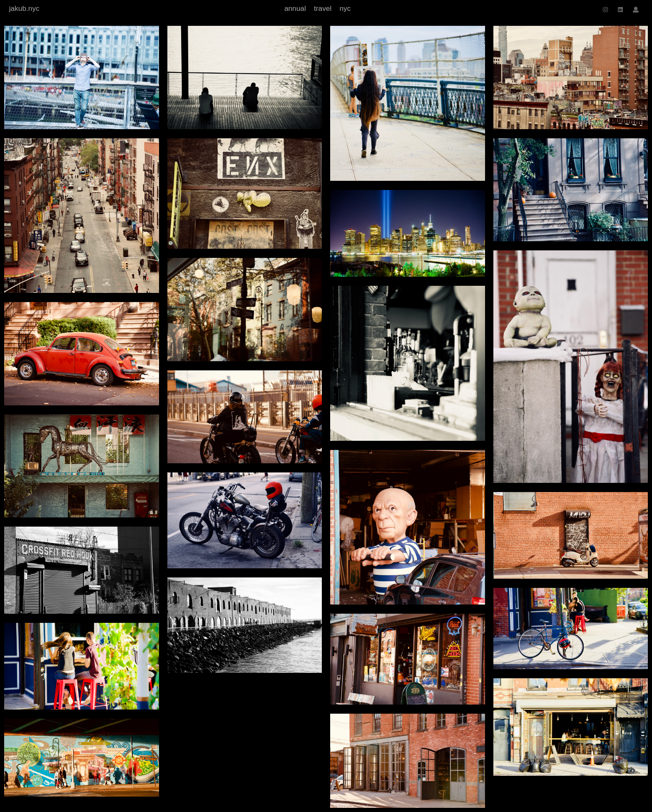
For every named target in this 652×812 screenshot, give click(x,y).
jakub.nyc (24, 8)
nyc (345, 8)
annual (295, 8)
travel (323, 8)
